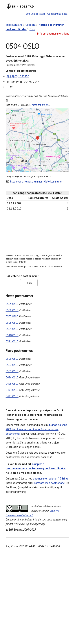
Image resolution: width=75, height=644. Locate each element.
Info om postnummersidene (53, 34)
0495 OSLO (12, 384)
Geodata (31, 25)
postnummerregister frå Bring (50, 478)
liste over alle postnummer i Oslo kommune (36, 181)
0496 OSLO (12, 377)
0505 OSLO (12, 304)
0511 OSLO (12, 341)
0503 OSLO (12, 359)
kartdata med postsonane (49, 483)
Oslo (32, 29)
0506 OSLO (12, 310)
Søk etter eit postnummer (22, 276)
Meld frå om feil (40, 105)
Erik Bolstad (23, 6)
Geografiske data (57, 14)
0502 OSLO (12, 365)
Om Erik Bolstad (35, 14)
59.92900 (12, 76)
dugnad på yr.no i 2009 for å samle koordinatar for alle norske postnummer (37, 429)
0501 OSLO (12, 371)
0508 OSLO (12, 323)
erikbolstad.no (14, 25)
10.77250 (24, 76)
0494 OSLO (12, 390)
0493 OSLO (12, 396)
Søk (30, 283)
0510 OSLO (12, 335)
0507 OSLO (12, 316)
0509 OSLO (12, 329)
